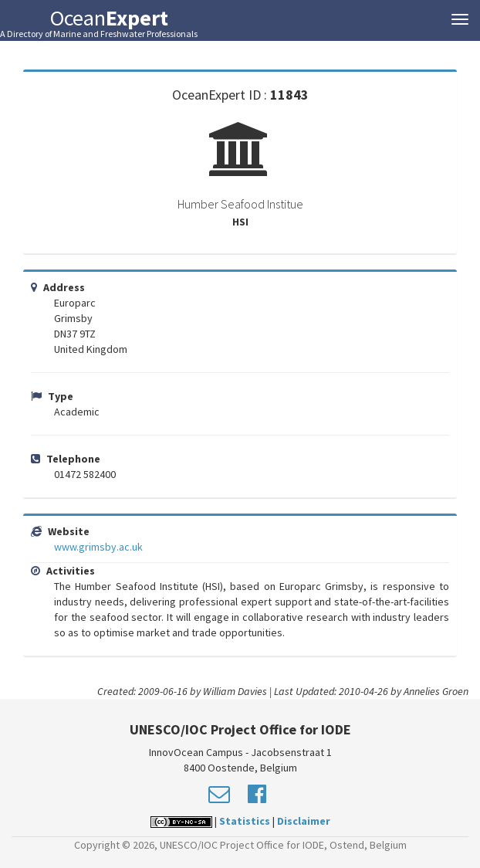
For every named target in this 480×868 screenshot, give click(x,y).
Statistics (245, 821)
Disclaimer (304, 821)
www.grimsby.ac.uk (98, 547)
